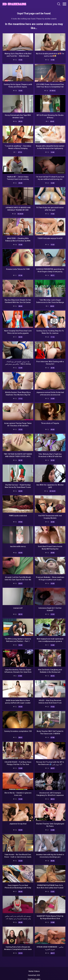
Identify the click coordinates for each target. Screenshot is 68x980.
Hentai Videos (34, 971)
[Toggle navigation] (64, 4)
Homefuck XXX (34, 975)
